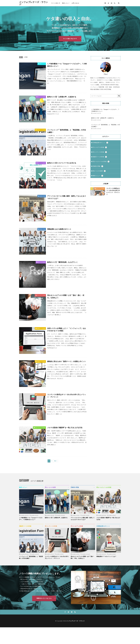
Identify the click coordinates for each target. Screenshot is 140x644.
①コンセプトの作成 (41, 295)
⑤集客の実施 (42, 196)
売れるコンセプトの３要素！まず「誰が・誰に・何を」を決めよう (66, 296)
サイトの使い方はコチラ (70, 39)
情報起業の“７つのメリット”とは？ (106, 556)
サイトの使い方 (56, 3)
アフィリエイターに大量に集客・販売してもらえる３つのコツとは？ (67, 197)
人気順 (26, 57)
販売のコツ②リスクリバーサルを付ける (62, 163)
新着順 (21, 57)
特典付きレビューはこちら (44, 598)
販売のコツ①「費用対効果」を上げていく (62, 262)
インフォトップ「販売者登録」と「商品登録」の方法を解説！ (67, 131)
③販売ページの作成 (41, 130)
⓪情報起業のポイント (100, 143)
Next (55, 461)
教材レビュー (66, 3)
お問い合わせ (75, 3)
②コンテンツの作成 (41, 395)
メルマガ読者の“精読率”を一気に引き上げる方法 (65, 428)
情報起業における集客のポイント (59, 229)
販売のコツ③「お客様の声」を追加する (62, 97)
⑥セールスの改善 (41, 97)
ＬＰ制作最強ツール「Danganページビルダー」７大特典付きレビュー (67, 65)
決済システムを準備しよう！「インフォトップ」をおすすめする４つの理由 (67, 329)
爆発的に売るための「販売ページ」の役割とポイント (67, 361)
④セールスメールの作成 (40, 428)
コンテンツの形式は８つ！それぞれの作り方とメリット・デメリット (67, 396)
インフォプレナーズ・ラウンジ (34, 3)
